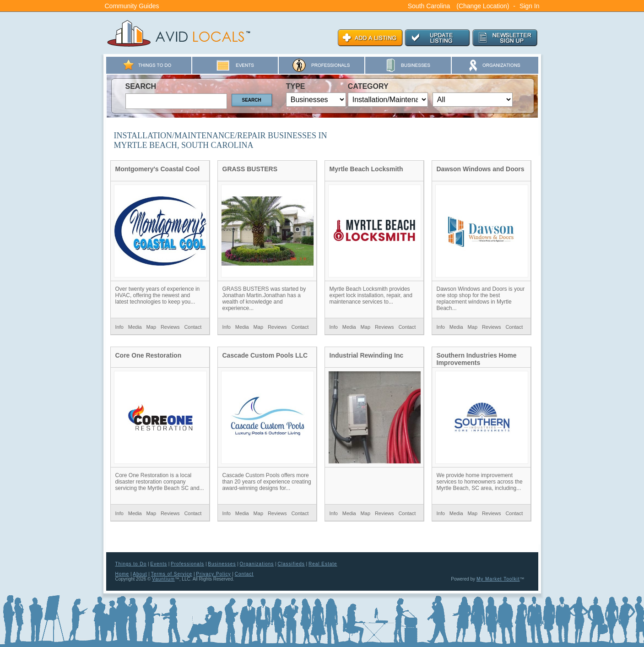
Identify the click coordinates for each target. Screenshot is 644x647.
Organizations (257, 564)
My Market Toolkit (498, 579)
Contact (193, 327)
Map (151, 327)
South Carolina (429, 6)
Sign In (530, 6)
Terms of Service (172, 574)
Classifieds (291, 564)
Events (159, 564)
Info (119, 327)
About (140, 574)
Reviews (170, 327)
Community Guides (132, 6)
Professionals (187, 564)
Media (135, 327)
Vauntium (163, 579)
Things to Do (131, 564)
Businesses (222, 564)
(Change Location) (483, 6)
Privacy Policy (213, 574)
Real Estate (323, 564)
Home (122, 574)
